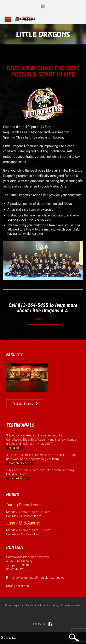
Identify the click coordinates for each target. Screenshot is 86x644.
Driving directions (18, 586)
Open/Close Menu (8, 19)
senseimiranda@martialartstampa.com (41, 578)
